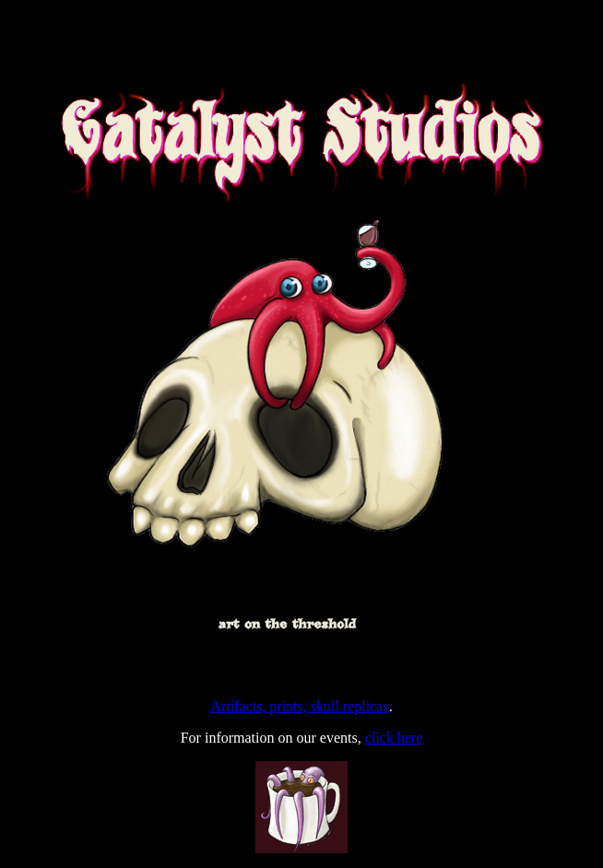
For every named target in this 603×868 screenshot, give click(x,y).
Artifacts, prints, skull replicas (299, 706)
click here (394, 738)
